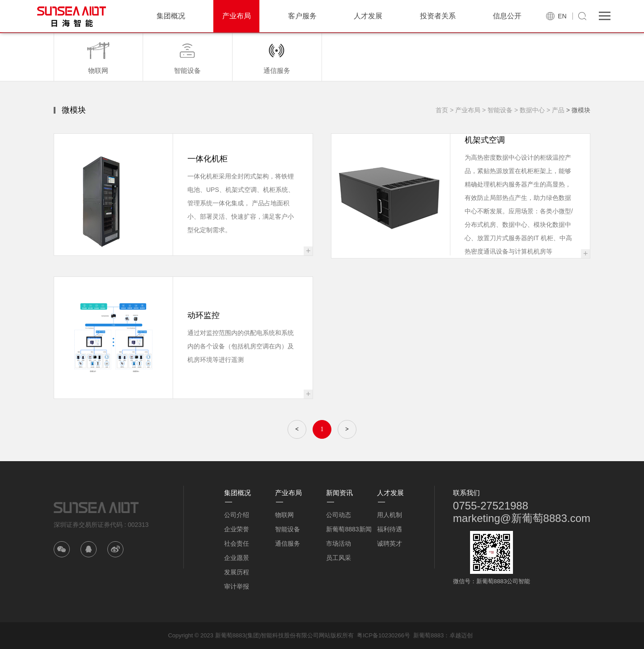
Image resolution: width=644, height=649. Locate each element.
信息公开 (507, 16)
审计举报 (237, 586)
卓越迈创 (461, 635)
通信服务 (288, 543)
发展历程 (237, 572)
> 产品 (555, 110)
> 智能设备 (497, 110)
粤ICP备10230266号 (383, 635)
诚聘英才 (390, 543)
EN (562, 16)
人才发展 (368, 16)
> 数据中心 (530, 110)
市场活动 (339, 543)
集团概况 (171, 16)
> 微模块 (578, 110)
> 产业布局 (465, 110)
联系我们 (466, 493)
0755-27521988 (491, 506)
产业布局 (237, 16)
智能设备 (288, 529)
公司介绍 (237, 515)
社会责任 (237, 543)
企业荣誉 (237, 529)
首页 (442, 110)
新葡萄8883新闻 (349, 529)
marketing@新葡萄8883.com (522, 518)
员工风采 (339, 558)
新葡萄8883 (428, 635)
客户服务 (302, 16)
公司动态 (339, 515)
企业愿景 (237, 558)
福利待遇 (390, 529)
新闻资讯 (339, 493)
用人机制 (390, 515)
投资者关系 (438, 16)
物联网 (284, 515)
